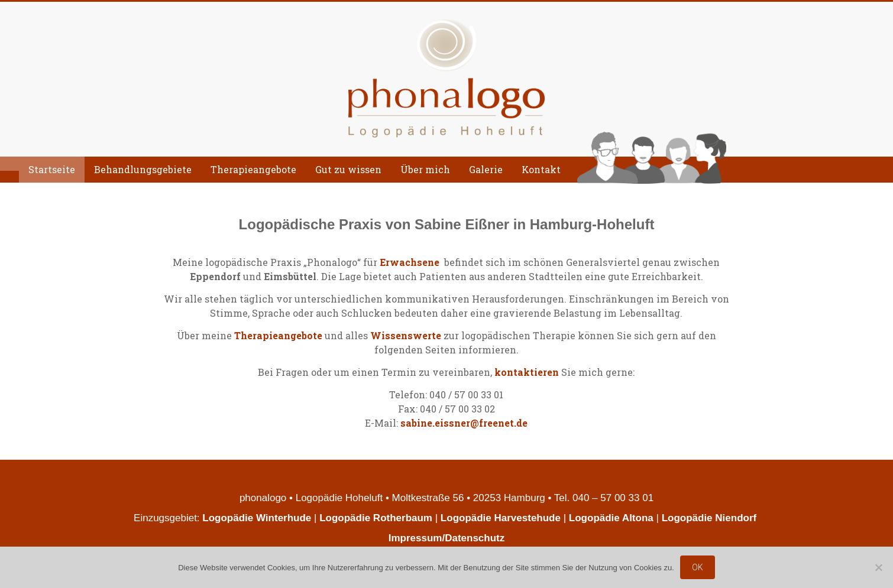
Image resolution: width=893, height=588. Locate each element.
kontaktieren (527, 372)
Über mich (425, 169)
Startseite (52, 169)
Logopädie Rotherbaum (376, 518)
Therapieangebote (253, 169)
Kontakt (541, 169)
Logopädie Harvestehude (501, 518)
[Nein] (878, 567)
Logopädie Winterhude (257, 518)
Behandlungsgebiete (143, 169)
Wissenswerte (406, 335)
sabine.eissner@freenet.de (464, 423)
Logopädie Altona (611, 518)
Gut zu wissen (348, 169)
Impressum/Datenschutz (447, 538)
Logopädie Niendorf (711, 518)
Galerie (486, 169)
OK (698, 567)
